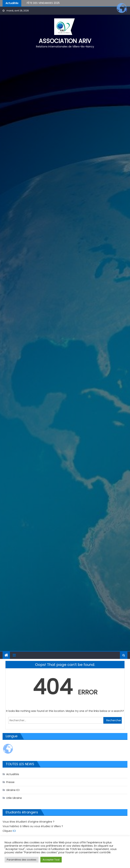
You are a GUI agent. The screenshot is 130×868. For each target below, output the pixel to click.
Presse (10, 782)
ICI (14, 831)
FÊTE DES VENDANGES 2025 (43, 3)
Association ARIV (65, 41)
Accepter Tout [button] (51, 860)
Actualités (13, 774)
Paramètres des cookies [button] (22, 860)
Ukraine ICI (13, 790)
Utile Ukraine (14, 798)
